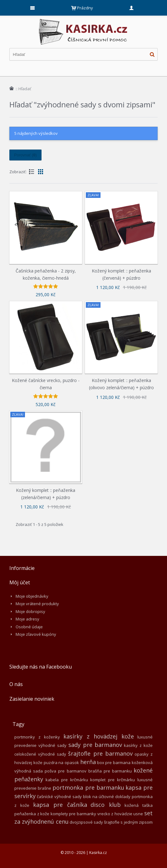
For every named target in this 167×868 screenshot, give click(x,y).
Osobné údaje (29, 627)
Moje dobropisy (30, 611)
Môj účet (20, 582)
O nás (16, 684)
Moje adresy (27, 619)
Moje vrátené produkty (37, 604)
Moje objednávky (32, 596)
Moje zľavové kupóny (36, 634)
